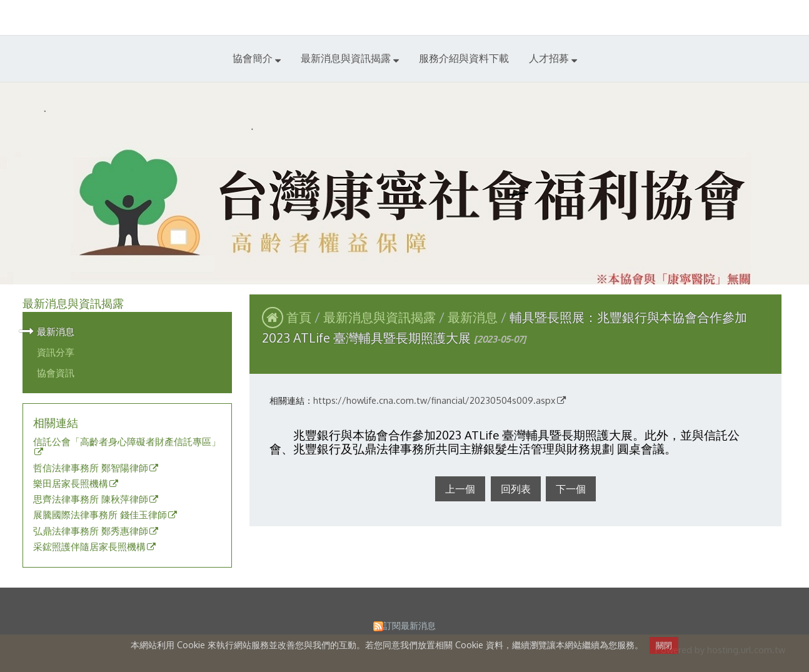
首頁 (299, 317)
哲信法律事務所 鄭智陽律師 (91, 468)
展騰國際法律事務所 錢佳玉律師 (100, 515)
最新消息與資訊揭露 (381, 317)
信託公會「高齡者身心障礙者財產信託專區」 (127, 442)
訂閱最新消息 (410, 625)
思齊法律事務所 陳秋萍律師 (91, 499)
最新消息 (56, 331)
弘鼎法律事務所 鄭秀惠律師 (91, 531)
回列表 (516, 489)
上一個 (460, 489)
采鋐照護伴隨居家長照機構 (89, 547)
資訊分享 (56, 352)
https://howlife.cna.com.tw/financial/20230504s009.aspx (434, 400)
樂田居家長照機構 (71, 484)
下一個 (571, 489)
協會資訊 (56, 373)
